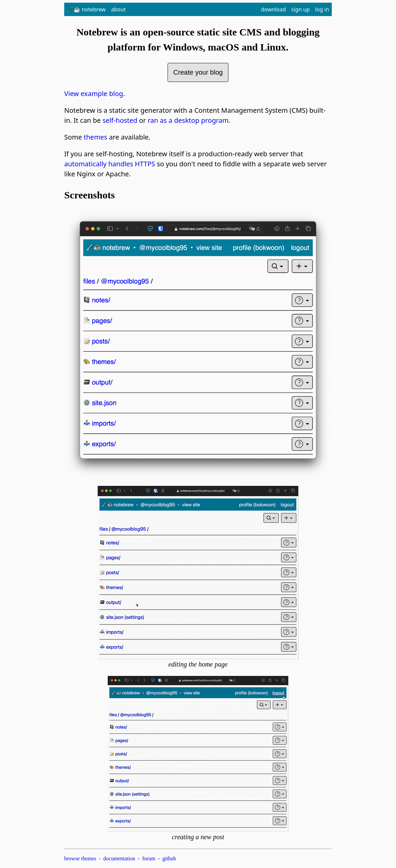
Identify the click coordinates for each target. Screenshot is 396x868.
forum (149, 858)
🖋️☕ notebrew (86, 9)
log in (322, 9)
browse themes (80, 858)
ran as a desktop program (188, 120)
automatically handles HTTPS (110, 164)
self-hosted (120, 120)
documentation (119, 858)
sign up (301, 9)
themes (95, 137)
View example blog (94, 94)
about (118, 9)
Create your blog (198, 72)
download (273, 9)
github (169, 858)
